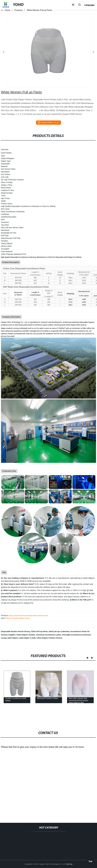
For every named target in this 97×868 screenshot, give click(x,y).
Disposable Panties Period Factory (15, 631)
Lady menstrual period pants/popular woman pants (28, 615)
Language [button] (89, 5)
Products (19, 10)
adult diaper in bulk (27, 638)
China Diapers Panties (26, 635)
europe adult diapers (10, 638)
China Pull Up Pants (39, 631)
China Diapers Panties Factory (49, 638)
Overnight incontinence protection (76, 635)
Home (8, 10)
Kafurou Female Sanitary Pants (17, 618)
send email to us (48, 123)
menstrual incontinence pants (48, 635)
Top (90, 861)
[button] (73, 5)
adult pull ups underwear (59, 631)
